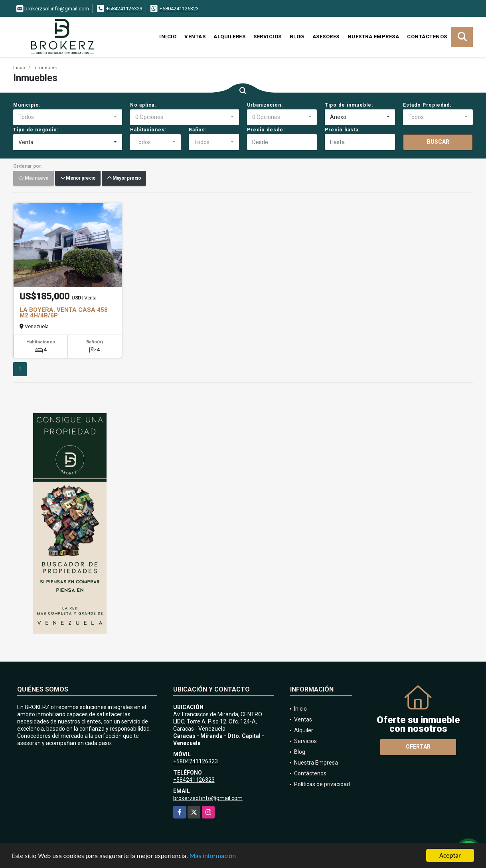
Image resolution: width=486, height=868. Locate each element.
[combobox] (68, 117)
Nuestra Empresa (373, 37)
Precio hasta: (342, 130)
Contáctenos (427, 37)
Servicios (268, 37)
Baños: (198, 130)
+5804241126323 (179, 9)
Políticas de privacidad (322, 784)
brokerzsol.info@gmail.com (208, 798)
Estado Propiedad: (427, 105)
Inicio (168, 37)
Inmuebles (45, 68)
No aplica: (143, 105)
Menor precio (78, 178)
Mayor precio (124, 178)
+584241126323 (124, 9)
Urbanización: (265, 105)
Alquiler (304, 730)
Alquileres (229, 37)
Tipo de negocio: (36, 130)
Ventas (195, 37)
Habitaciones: (148, 130)
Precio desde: (266, 130)
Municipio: (27, 105)
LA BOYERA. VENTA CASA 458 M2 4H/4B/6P (64, 313)
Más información (213, 856)
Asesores (326, 37)
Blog (297, 37)
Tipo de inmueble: (349, 105)
